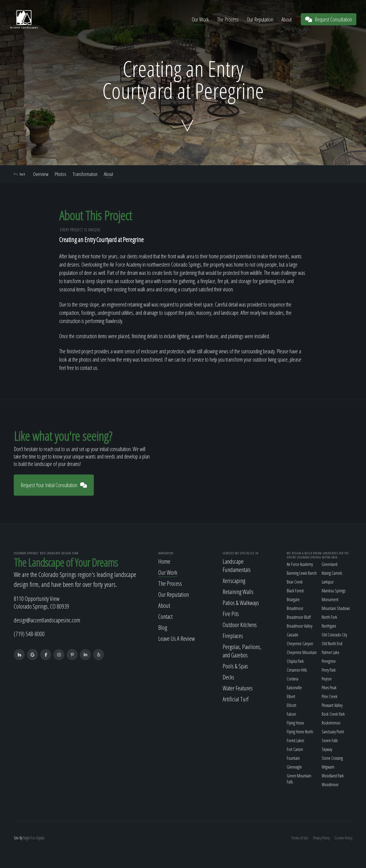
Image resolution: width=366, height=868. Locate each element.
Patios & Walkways (241, 603)
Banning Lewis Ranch (302, 573)
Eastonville (294, 688)
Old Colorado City (334, 635)
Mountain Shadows (336, 608)
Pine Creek (330, 696)
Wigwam (328, 767)
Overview (41, 174)
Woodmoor (330, 785)
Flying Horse (295, 723)
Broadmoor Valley (300, 626)
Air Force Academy (300, 564)
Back (19, 174)
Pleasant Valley (332, 705)
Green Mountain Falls (299, 779)
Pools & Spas (235, 666)
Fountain (293, 758)
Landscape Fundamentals (237, 565)
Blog (163, 627)
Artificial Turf (236, 699)
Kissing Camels (332, 573)
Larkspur (328, 582)
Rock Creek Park (333, 714)
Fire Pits (231, 614)
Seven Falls (330, 740)
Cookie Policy (343, 838)
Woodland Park (333, 776)
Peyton (327, 679)
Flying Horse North (300, 732)
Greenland (330, 564)
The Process (228, 19)
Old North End (332, 644)
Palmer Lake (331, 652)
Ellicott (292, 705)
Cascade (293, 635)
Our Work (200, 19)
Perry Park (329, 670)
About (287, 19)
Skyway (327, 749)
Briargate (293, 600)
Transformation (85, 174)
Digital (40, 838)
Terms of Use (300, 838)
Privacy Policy (321, 838)
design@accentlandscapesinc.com (47, 620)
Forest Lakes (295, 740)
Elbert (291, 696)
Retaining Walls (238, 592)
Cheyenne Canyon (300, 644)
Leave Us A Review (177, 638)
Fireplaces (233, 636)
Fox (33, 838)
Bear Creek (295, 582)
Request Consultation (329, 19)
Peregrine (329, 661)
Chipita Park (295, 661)
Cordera (293, 679)
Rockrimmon (331, 723)
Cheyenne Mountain (302, 652)
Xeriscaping (234, 581)
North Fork (329, 617)
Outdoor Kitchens (240, 625)
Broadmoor (295, 608)
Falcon (291, 714)
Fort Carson (295, 749)
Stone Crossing (332, 758)
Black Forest (295, 591)
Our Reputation (260, 19)
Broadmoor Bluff (299, 617)
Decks (228, 677)
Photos (61, 174)
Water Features (238, 688)
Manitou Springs (334, 591)
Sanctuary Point (333, 732)
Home (164, 561)
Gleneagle (294, 767)
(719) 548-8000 (29, 634)
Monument (330, 600)
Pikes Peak (329, 688)
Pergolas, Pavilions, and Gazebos (242, 651)
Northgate (329, 626)
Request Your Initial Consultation (54, 485)
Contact (165, 616)
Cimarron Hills (297, 670)
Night (27, 838)
